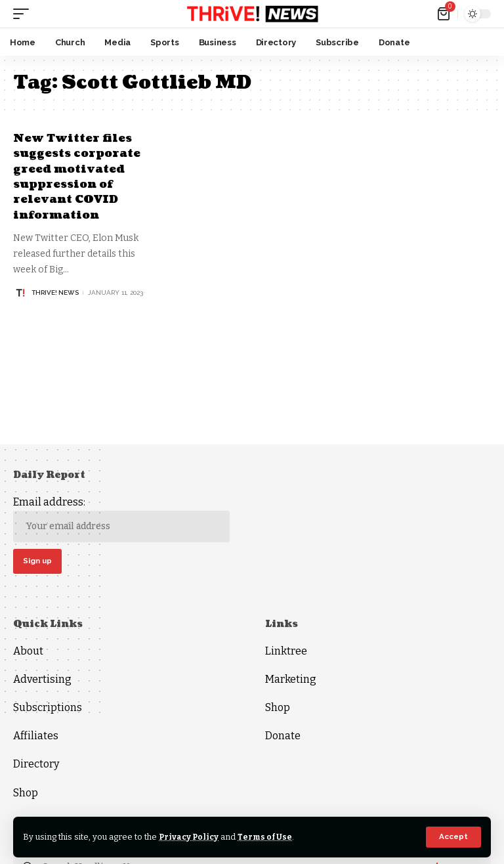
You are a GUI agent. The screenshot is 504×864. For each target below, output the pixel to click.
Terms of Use (268, 837)
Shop (26, 794)
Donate (283, 738)
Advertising (42, 680)
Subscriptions (48, 709)
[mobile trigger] (24, 14)
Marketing (291, 680)
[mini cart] (445, 14)
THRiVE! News (55, 292)
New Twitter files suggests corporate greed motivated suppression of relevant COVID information (81, 177)
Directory (36, 766)
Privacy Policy (190, 837)
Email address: (121, 519)
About (28, 652)
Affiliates (36, 738)
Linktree (286, 652)
